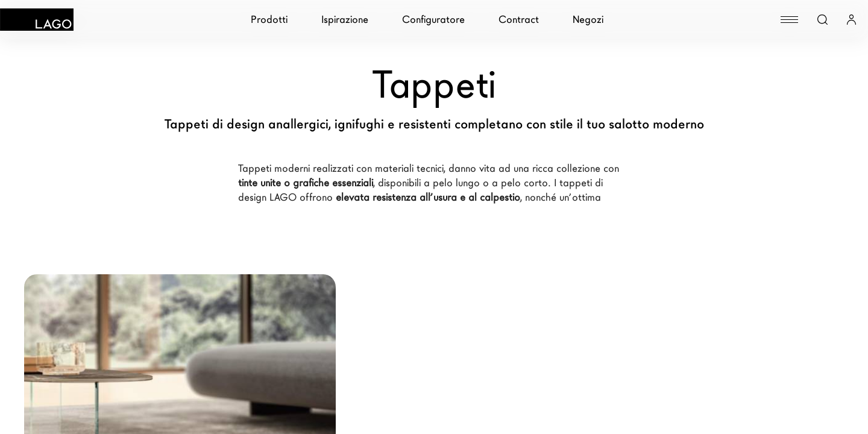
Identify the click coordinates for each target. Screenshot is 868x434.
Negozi (588, 20)
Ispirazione (345, 20)
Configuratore (433, 20)
